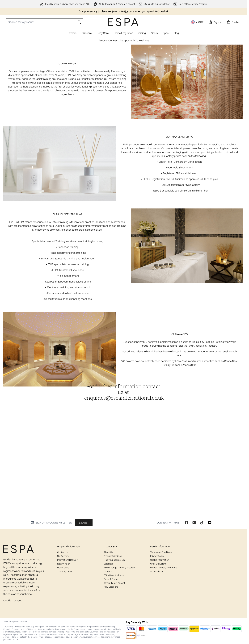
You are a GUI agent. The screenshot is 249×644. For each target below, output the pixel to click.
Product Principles (113, 556)
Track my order (65, 571)
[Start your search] (45, 22)
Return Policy (64, 564)
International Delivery (68, 560)
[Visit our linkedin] (210, 523)
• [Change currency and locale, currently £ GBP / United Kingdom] (197, 22)
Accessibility (156, 571)
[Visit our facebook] (186, 523)
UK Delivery (63, 556)
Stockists (108, 564)
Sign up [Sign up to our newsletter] (84, 523)
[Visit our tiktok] (202, 523)
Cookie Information (160, 560)
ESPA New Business (114, 575)
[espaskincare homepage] (123, 22)
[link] (215, 22)
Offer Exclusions (158, 564)
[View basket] (233, 22)
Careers (108, 571)
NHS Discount (111, 587)
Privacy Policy (157, 556)
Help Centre (63, 568)
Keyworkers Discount (114, 583)
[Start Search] (79, 22)
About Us (108, 552)
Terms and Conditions (161, 552)
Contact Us (63, 552)
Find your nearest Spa (115, 560)
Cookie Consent (12, 600)
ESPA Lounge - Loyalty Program (120, 568)
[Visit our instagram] (194, 523)
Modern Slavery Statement (163, 568)
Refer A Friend (111, 579)
